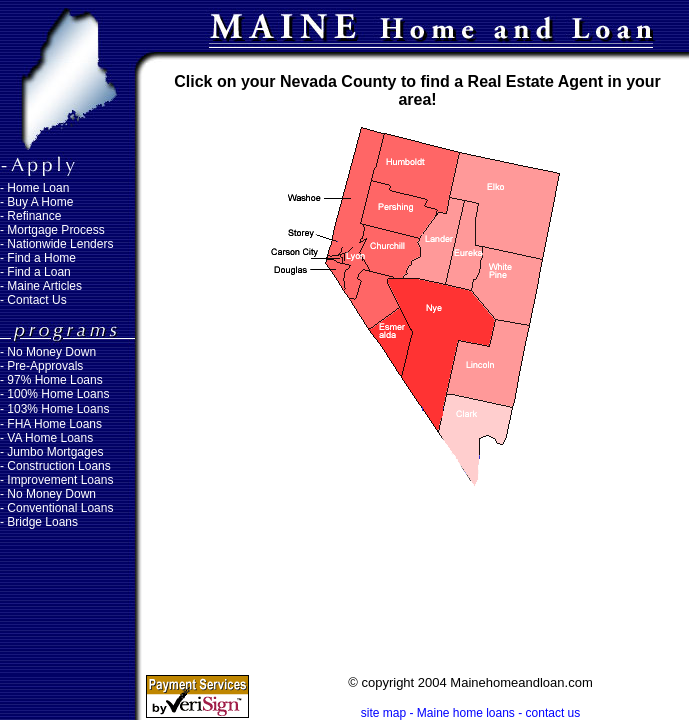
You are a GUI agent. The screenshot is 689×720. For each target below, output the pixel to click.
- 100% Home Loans (54, 394)
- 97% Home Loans (51, 380)
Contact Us (36, 300)
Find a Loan (38, 272)
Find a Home (41, 258)
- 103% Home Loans (54, 409)
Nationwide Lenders (60, 244)
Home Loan (38, 188)
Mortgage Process (55, 230)
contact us (553, 713)
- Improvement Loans (56, 480)
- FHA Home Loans (51, 424)
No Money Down (51, 352)
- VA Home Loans (46, 438)
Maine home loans (466, 713)
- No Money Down (48, 494)
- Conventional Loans (56, 508)
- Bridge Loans (39, 522)
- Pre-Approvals (41, 366)
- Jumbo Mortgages (51, 452)
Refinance (34, 216)
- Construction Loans (55, 466)
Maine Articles (44, 286)
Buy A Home (40, 202)
